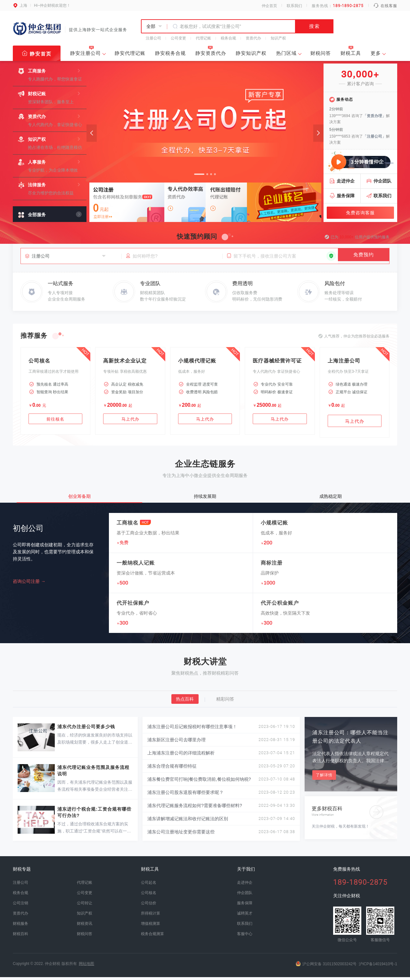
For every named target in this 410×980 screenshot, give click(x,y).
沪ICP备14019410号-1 (378, 967)
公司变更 (178, 38)
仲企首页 (269, 6)
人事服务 (37, 162)
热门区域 (286, 54)
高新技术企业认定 (125, 361)
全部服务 (37, 215)
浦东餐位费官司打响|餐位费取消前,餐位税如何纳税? (199, 782)
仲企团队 (382, 181)
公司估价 (149, 906)
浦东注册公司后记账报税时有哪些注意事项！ (192, 730)
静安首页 (37, 53)
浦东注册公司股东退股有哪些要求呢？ (185, 796)
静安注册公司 (86, 53)
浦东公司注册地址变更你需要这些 (181, 835)
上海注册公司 (344, 361)
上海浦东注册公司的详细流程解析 (181, 756)
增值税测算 (151, 927)
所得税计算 (151, 916)
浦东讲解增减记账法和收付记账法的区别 (188, 822)
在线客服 (385, 6)
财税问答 (321, 53)
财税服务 (20, 927)
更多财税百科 (348, 812)
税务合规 (228, 38)
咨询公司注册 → (29, 584)
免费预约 (364, 256)
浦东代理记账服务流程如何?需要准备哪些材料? (195, 809)
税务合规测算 (152, 937)
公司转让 (85, 906)
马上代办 (130, 421)
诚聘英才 (245, 916)
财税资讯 (85, 927)
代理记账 (203, 38)
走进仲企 (346, 181)
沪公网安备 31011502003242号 (326, 967)
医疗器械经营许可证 (277, 361)
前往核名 (55, 421)
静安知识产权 (251, 53)
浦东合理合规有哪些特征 (172, 769)
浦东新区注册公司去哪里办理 (176, 743)
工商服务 (37, 71)
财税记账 (37, 94)
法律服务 (37, 185)
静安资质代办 (211, 51)
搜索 (315, 26)
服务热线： (338, 6)
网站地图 (86, 967)
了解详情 (324, 778)
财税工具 (351, 51)
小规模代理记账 (197, 361)
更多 (376, 54)
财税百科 (20, 937)
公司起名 (149, 886)
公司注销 (20, 906)
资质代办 (253, 38)
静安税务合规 (170, 53)
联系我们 (294, 6)
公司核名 (39, 361)
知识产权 (278, 38)
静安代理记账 (130, 53)
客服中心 (245, 937)
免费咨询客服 (360, 213)
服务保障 (346, 196)
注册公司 (153, 38)
